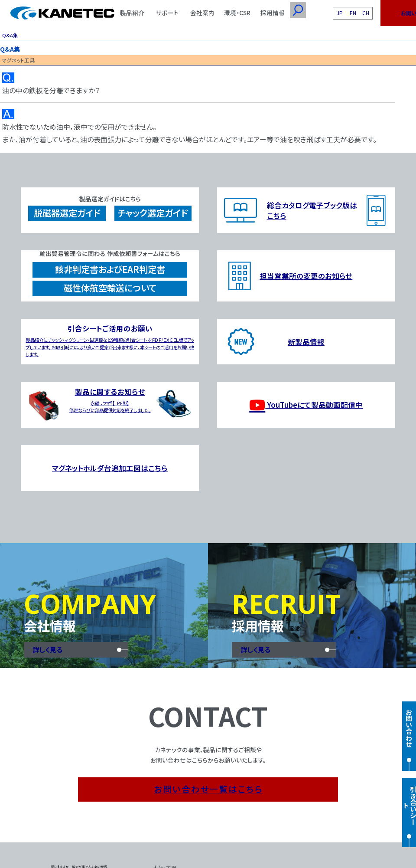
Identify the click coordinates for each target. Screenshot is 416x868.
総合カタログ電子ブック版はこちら (312, 210)
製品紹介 (132, 13)
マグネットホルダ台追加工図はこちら (110, 468)
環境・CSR (237, 13)
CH (366, 13)
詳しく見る (48, 650)
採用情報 (273, 13)
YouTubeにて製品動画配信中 (306, 405)
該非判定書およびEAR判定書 (110, 269)
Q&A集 (10, 35)
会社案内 (202, 13)
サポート (167, 13)
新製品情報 (306, 342)
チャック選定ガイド (153, 213)
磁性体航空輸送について (110, 288)
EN (353, 13)
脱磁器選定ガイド (67, 213)
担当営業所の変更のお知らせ (306, 276)
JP (340, 13)
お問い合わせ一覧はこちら (208, 789)
